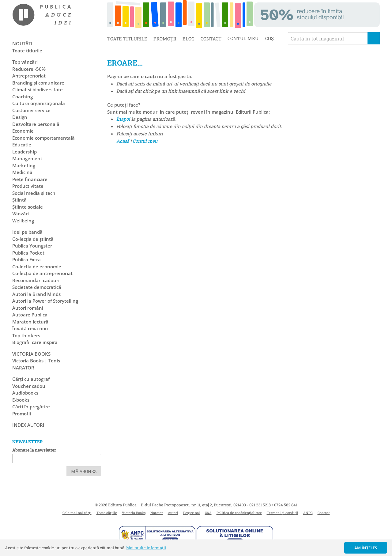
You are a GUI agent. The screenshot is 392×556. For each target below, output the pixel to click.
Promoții (165, 39)
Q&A (208, 513)
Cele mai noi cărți (77, 513)
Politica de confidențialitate (239, 513)
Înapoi (123, 119)
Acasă (123, 141)
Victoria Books (134, 513)
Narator (157, 513)
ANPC (308, 513)
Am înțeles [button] (366, 548)
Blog (188, 39)
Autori (173, 513)
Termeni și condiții (283, 513)
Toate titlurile (127, 39)
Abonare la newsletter (34, 450)
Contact (211, 39)
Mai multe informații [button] (146, 548)
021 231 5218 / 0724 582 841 (273, 505)
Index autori (28, 425)
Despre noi (192, 513)
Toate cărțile (107, 513)
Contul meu (145, 141)
